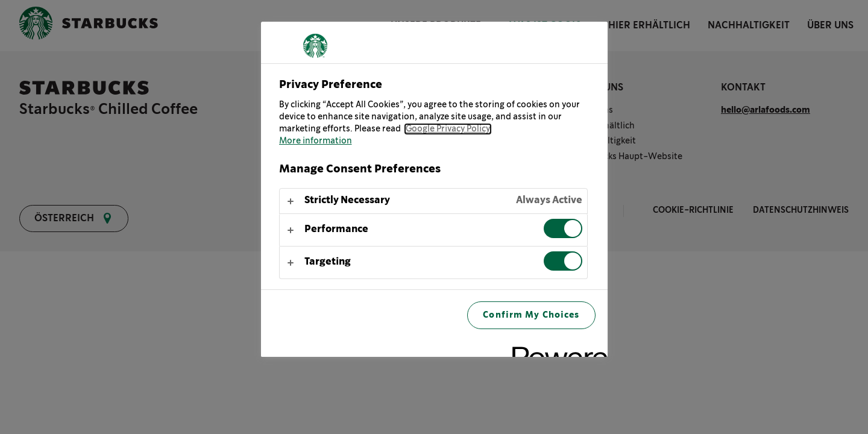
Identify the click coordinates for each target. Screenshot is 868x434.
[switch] (563, 228)
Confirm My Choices (531, 315)
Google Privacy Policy (448, 129)
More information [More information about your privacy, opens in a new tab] (316, 141)
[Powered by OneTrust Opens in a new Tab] (556, 349)
